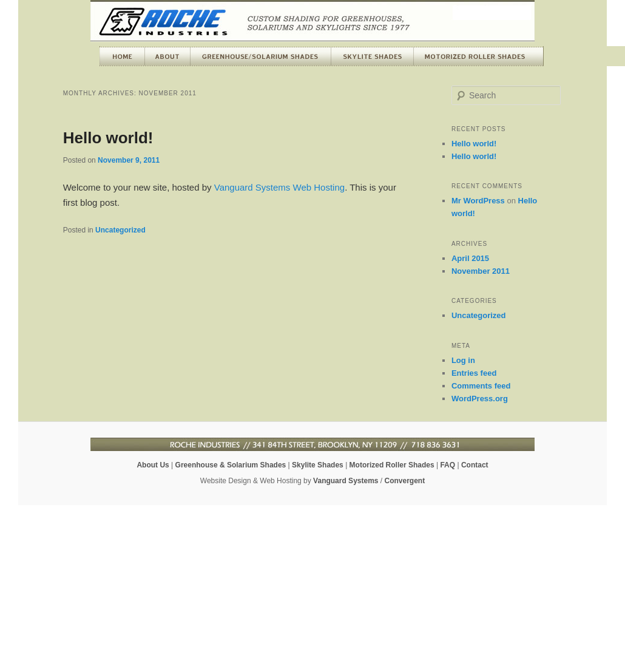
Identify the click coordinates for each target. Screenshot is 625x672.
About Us (153, 465)
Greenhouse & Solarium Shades (231, 465)
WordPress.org (480, 399)
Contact (475, 465)
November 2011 (481, 271)
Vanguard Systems (346, 481)
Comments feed (481, 386)
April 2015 (470, 258)
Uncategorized (120, 230)
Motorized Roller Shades (392, 465)
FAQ (448, 465)
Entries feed (474, 373)
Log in (463, 360)
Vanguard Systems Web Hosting (279, 187)
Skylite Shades (318, 465)
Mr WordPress (478, 201)
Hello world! (108, 138)
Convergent (405, 481)
